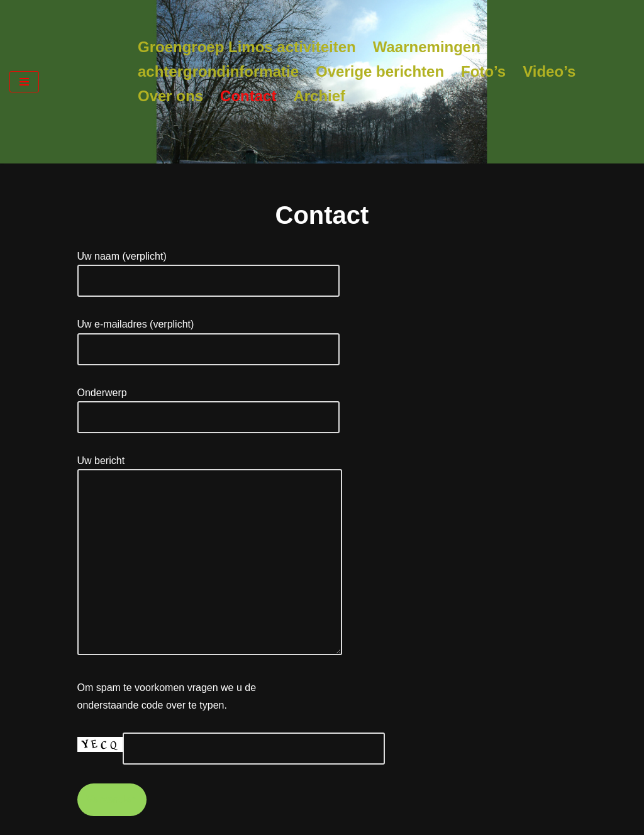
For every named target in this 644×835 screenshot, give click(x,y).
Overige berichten (380, 71)
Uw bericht (210, 556)
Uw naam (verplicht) (208, 268)
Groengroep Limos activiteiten (247, 47)
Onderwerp (208, 405)
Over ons (170, 96)
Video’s (549, 71)
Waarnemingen (427, 47)
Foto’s (483, 71)
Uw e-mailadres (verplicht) (208, 336)
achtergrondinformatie (218, 71)
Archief (319, 96)
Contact (248, 96)
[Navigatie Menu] (24, 82)
